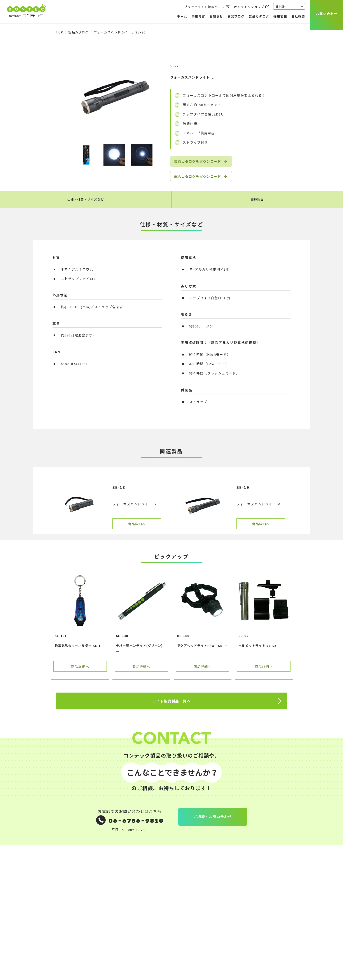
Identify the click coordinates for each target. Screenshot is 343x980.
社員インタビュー (174, 913)
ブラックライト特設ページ (205, 7)
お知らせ (216, 16)
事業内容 (198, 16)
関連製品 (257, 200)
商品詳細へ (137, 524)
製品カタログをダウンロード (198, 161)
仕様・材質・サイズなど (86, 200)
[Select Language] (289, 6)
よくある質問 (117, 902)
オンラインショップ (249, 7)
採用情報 (280, 16)
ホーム (182, 16)
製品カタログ (259, 16)
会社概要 (298, 16)
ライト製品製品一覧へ (172, 702)
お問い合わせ (327, 14)
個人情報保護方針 (223, 892)
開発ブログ (236, 16)
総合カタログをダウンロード (198, 176)
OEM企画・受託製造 (123, 882)
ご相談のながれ (119, 892)
